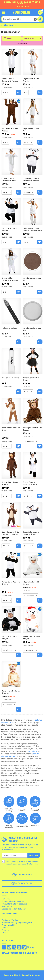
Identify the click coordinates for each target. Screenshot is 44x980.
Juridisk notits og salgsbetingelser (17, 923)
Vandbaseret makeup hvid (32, 329)
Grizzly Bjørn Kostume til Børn (11, 483)
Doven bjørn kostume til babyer (11, 692)
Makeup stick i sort (10, 328)
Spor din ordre (22, 883)
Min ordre (6, 899)
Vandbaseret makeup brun (32, 279)
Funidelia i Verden (10, 920)
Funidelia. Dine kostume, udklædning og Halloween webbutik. (21, 12)
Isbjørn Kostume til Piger (31, 130)
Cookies (5, 928)
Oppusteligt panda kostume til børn (31, 533)
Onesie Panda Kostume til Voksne (10, 80)
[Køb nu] (19, 92)
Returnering (7, 906)
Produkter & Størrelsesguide (14, 904)
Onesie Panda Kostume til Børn (30, 483)
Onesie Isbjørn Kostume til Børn (9, 180)
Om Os (5, 933)
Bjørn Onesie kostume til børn (11, 429)
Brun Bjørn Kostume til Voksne (11, 130)
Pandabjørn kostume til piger (32, 379)
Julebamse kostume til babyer (32, 638)
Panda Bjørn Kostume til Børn (11, 583)
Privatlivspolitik (9, 925)
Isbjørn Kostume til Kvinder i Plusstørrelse (32, 229)
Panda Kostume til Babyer (9, 638)
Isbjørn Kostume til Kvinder (31, 80)
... (2, 25)
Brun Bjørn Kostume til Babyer (32, 429)
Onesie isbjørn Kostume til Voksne (10, 279)
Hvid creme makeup (10, 378)
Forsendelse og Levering (13, 901)
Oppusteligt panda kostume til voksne (31, 180)
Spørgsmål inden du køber (14, 909)
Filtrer (10, 39)
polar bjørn (32, 751)
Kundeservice (22, 875)
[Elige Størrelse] (5, 92)
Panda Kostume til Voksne (9, 229)
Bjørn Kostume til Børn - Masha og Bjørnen (11, 533)
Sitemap (6, 930)
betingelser (22, 864)
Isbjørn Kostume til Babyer (31, 583)
